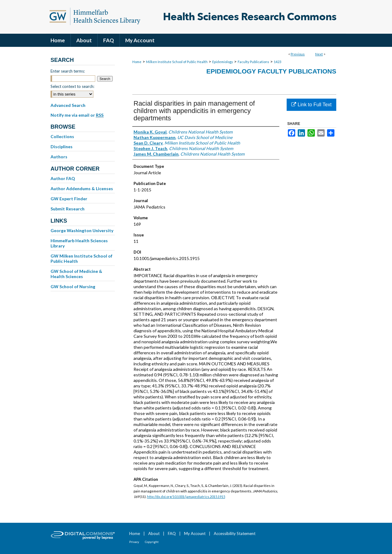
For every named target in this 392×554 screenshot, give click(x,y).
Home (137, 62)
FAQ (172, 533)
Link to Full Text (311, 105)
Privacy (134, 542)
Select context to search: (72, 86)
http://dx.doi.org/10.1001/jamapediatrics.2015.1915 (186, 497)
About (154, 533)
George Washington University (82, 230)
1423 (277, 62)
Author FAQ (63, 178)
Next (319, 54)
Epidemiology (223, 62)
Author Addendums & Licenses (82, 188)
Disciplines (62, 147)
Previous (298, 54)
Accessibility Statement (235, 533)
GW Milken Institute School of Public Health (81, 258)
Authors (59, 157)
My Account (195, 533)
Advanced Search (68, 105)
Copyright (152, 542)
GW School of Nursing (73, 286)
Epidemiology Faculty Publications (271, 71)
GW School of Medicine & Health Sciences (76, 274)
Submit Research (68, 209)
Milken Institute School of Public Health (177, 62)
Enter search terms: (68, 71)
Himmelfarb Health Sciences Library (79, 243)
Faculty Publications (253, 62)
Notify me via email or (77, 115)
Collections (62, 136)
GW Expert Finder (69, 199)
